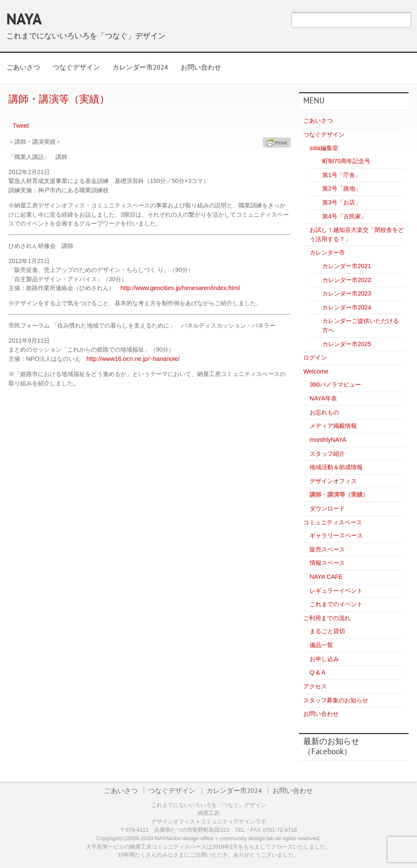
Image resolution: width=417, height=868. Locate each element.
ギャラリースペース (336, 535)
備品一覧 (321, 645)
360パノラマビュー (335, 384)
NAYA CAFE (326, 577)
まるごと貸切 (327, 631)
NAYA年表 (323, 398)
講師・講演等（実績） (339, 494)
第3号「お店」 (342, 202)
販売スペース (327, 549)
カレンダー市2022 (347, 280)
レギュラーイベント (336, 591)
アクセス (315, 686)
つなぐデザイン (76, 68)
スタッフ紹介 (327, 454)
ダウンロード (327, 508)
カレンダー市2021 (347, 266)
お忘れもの (324, 412)
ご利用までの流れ (327, 618)
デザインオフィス (333, 481)
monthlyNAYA (328, 440)
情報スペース (327, 563)
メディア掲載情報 (333, 426)
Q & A (318, 672)
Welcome (316, 371)
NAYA (24, 21)
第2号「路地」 (342, 188)
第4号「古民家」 (345, 216)
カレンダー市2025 (347, 344)
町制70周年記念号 (346, 161)
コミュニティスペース (333, 522)
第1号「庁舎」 (342, 175)
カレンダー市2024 (140, 68)
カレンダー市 (327, 253)
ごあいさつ (23, 68)
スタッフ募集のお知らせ (336, 700)
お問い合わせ (201, 68)
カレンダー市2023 (347, 293)
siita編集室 (324, 148)
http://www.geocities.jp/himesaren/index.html (180, 288)
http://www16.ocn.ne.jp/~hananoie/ (133, 359)
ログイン (315, 357)
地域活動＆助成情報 (336, 467)
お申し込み (324, 659)
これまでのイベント (336, 604)
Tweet (21, 126)
